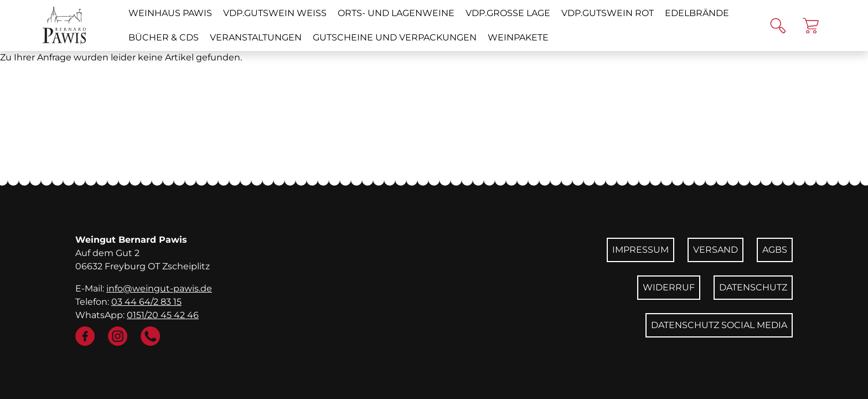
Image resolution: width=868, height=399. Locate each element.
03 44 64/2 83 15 (146, 302)
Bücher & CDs (164, 37)
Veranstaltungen (256, 37)
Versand (715, 250)
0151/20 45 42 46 (163, 315)
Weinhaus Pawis (170, 13)
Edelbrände (697, 13)
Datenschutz (753, 287)
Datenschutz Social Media (719, 325)
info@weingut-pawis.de (159, 288)
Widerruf (669, 287)
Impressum (640, 250)
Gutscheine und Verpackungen (395, 37)
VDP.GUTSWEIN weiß (275, 13)
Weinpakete (518, 37)
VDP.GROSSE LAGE (508, 13)
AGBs (775, 250)
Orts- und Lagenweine (396, 13)
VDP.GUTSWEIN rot (608, 13)
